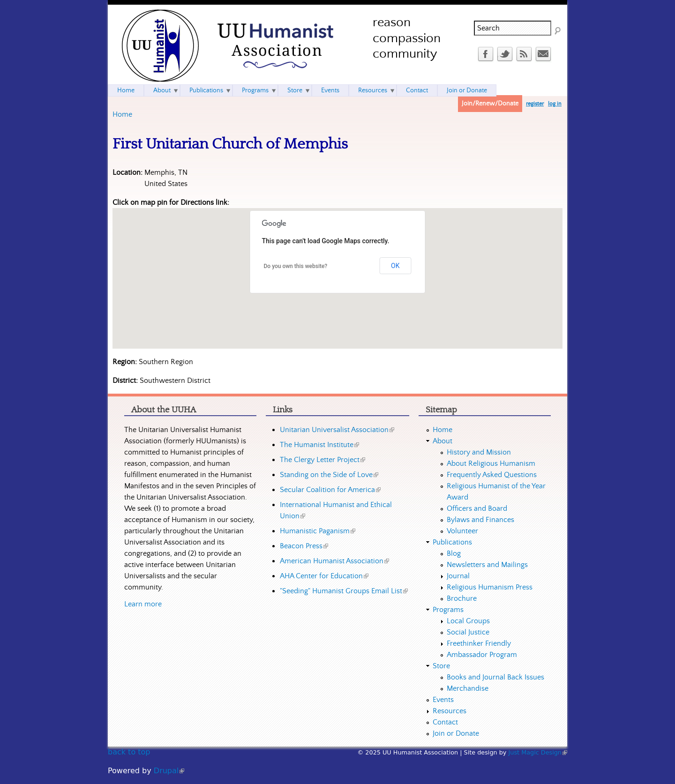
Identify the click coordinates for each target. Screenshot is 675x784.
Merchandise (468, 688)
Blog (454, 553)
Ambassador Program (482, 655)
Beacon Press (304, 546)
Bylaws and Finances (480, 520)
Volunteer (462, 531)
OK (395, 266)
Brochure (462, 598)
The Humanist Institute (319, 445)
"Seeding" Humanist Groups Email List (344, 591)
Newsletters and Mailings (487, 565)
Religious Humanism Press (490, 587)
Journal (458, 576)
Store (295, 90)
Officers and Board (477, 508)
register (535, 104)
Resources (373, 90)
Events (330, 90)
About (162, 90)
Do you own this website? (296, 266)
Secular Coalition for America (330, 490)
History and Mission (479, 452)
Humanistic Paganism (318, 531)
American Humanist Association (334, 561)
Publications (206, 90)
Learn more (143, 604)
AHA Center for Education (324, 576)
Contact (417, 90)
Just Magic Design (538, 752)
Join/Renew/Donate (490, 104)
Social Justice (468, 632)
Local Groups (468, 621)
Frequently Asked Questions (492, 475)
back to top (129, 752)
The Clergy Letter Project (322, 460)
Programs (255, 90)
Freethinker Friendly (479, 643)
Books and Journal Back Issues (495, 677)
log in (555, 104)
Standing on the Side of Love (329, 475)
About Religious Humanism (491, 463)
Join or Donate (467, 90)
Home (122, 114)
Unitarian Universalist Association (337, 430)
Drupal (169, 771)
